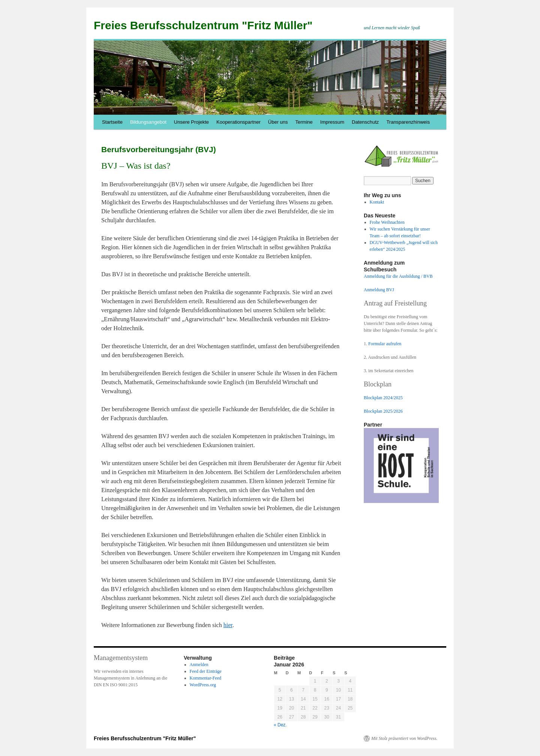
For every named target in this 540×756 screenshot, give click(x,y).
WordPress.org (203, 685)
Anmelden (199, 665)
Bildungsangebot (148, 122)
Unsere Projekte (191, 122)
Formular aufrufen (385, 344)
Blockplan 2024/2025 (383, 398)
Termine (304, 122)
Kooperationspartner (238, 122)
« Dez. (280, 725)
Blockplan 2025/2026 (383, 411)
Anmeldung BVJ (379, 290)
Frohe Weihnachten (387, 222)
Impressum (332, 122)
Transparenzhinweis (408, 122)
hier (228, 625)
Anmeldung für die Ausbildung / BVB (398, 276)
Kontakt (377, 202)
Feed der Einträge (206, 671)
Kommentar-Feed (205, 678)
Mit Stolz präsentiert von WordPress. (404, 738)
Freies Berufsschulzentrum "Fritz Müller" (203, 25)
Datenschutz (365, 122)
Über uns (278, 122)
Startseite (112, 122)
